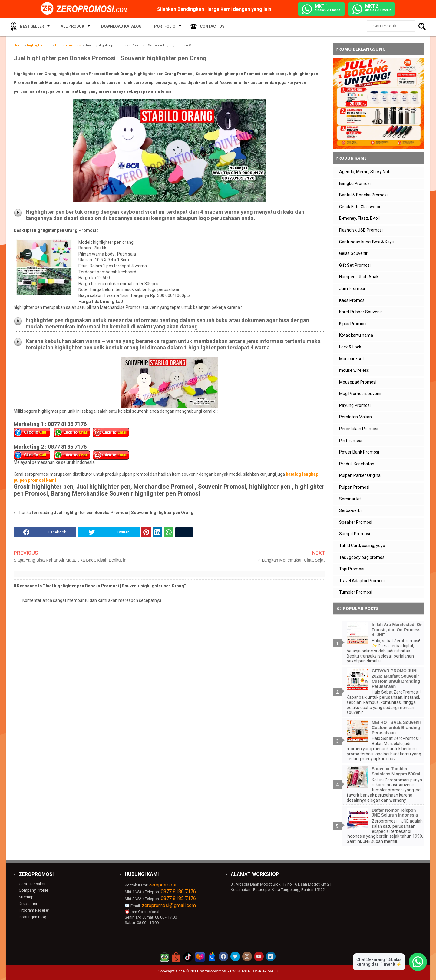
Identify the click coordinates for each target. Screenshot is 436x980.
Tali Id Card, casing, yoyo (362, 546)
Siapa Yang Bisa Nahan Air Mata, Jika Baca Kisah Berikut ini (70, 560)
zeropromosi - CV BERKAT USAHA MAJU (242, 971)
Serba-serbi (350, 510)
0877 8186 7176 (178, 891)
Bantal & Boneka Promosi (363, 195)
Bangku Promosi (355, 183)
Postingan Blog (32, 917)
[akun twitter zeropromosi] (235, 956)
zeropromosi (162, 885)
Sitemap (26, 897)
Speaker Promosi (356, 522)
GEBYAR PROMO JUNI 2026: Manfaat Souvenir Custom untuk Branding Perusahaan (396, 678)
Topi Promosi (352, 569)
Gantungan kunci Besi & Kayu (367, 242)
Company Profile (33, 890)
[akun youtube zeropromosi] (259, 956)
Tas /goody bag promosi (362, 557)
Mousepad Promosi (358, 382)
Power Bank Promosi (359, 452)
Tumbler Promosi (356, 592)
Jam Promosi (352, 289)
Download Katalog (116, 27)
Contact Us (202, 27)
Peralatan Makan (355, 417)
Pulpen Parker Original (360, 475)
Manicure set (352, 359)
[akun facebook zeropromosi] (223, 956)
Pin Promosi (351, 441)
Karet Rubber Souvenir (361, 312)
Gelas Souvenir (353, 253)
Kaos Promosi (352, 300)
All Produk (69, 27)
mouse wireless (354, 370)
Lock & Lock (350, 347)
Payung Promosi (355, 405)
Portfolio (156, 27)
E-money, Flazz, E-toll (359, 218)
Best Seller (30, 27)
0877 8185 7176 (178, 898)
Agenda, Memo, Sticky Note (365, 172)
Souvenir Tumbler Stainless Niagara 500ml (396, 771)
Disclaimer (28, 903)
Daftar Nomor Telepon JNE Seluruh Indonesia (395, 813)
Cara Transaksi (32, 884)
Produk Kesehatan (357, 464)
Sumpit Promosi (355, 534)
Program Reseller (34, 910)
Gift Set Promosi (355, 265)
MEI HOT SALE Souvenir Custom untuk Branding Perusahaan (396, 728)
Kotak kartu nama (356, 335)
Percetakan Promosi (359, 429)
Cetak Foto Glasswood (360, 207)
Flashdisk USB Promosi (361, 230)
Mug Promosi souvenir (360, 394)
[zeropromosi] (86, 9)
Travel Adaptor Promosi (362, 581)
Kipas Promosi (353, 324)
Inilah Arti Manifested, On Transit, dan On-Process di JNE (397, 630)
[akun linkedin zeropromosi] (271, 956)
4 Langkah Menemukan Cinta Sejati (292, 560)
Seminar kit (350, 499)
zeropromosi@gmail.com (169, 905)
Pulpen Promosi (354, 487)
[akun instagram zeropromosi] (247, 956)
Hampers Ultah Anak (359, 277)
